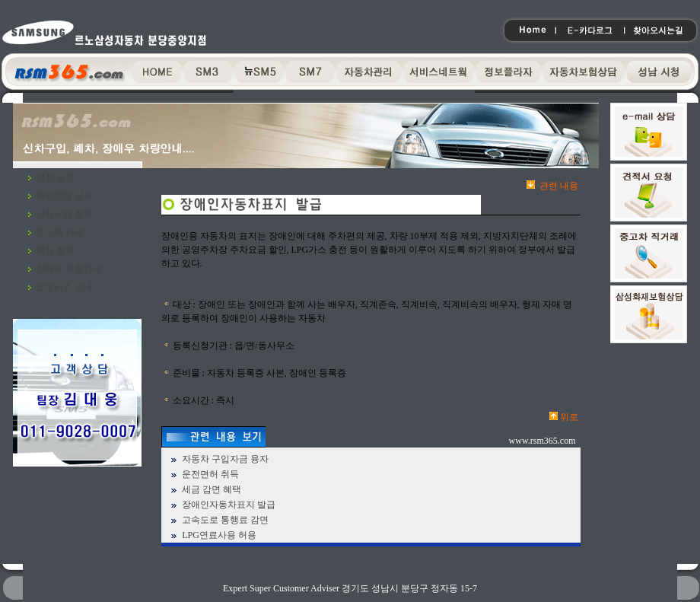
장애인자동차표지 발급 (229, 505)
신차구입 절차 (64, 214)
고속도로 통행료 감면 (225, 520)
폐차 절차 (55, 250)
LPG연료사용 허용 (219, 535)
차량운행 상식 (64, 196)
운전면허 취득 (210, 474)
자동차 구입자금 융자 (225, 459)
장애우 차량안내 (69, 269)
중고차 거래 (60, 232)
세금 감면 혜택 (212, 489)
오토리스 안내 (64, 287)
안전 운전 (55, 177)
